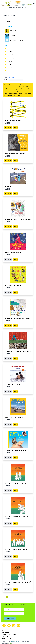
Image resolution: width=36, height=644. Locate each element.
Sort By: (5, 80)
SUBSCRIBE (10, 618)
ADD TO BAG (8, 127)
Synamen (11, 643)
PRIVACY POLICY (8, 632)
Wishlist (16, 127)
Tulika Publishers (15, 641)
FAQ (4, 630)
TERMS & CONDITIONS (10, 634)
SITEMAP (5, 636)
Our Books (5, 78)
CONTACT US (7, 638)
